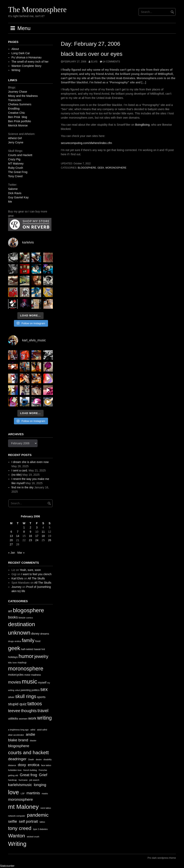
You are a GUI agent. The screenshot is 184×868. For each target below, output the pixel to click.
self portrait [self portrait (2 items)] (28, 821)
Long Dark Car (21, 53)
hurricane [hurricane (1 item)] (23, 780)
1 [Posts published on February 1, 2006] (24, 527)
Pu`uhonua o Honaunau (27, 57)
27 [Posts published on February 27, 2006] (11, 544)
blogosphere (87, 168)
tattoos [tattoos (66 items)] (35, 704)
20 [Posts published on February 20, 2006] (11, 540)
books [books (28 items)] (13, 617)
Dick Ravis (15, 193)
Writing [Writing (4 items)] (17, 844)
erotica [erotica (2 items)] (34, 765)
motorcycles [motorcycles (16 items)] (16, 675)
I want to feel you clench (36, 574)
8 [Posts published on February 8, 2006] (24, 532)
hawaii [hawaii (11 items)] (37, 649)
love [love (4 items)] (14, 792)
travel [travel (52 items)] (43, 711)
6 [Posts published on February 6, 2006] (11, 532)
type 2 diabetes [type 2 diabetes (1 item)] (40, 829)
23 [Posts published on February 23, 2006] (30, 540)
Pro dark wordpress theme (162, 858)
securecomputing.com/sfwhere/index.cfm (87, 143)
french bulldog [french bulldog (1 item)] (30, 770)
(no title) (17, 475)
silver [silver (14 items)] (11, 697)
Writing (16, 70)
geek (101, 168)
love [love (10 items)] (15, 663)
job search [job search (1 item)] (34, 780)
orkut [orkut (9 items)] (18, 690)
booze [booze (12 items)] (22, 618)
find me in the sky (22, 487)
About (15, 49)
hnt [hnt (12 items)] (43, 649)
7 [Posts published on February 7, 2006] (18, 532)
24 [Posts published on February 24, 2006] (37, 540)
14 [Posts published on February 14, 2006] (18, 536)
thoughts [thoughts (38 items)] (29, 711)
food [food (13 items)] (38, 641)
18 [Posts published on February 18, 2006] (43, 536)
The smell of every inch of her (30, 62)
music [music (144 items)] (30, 681)
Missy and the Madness (23, 96)
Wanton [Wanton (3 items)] (17, 836)
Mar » (21, 553)
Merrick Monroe (18, 125)
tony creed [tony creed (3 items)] (20, 828)
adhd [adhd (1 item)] (33, 730)
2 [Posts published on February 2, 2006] (30, 527)
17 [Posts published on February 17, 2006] (37, 536)
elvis (94, 62)
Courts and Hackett (20, 155)
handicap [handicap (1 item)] (12, 780)
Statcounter (7, 866)
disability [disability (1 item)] (48, 759)
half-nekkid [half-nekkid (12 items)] (27, 649)
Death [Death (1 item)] (31, 759)
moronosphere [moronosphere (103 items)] (26, 669)
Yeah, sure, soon (30, 570)
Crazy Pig (14, 159)
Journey (17, 587)
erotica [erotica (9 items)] (18, 641)
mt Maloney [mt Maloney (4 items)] (23, 807)
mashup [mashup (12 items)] (22, 663)
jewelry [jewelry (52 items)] (41, 656)
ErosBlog (14, 109)
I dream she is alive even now (30, 462)
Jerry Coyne (16, 142)
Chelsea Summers (20, 104)
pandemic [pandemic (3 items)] (38, 815)
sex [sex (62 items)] (44, 689)
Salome (13, 189)
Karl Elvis (17, 578)
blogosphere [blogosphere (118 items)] (28, 610)
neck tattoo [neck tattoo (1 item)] (46, 808)
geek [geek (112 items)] (14, 648)
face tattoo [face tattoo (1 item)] (46, 765)
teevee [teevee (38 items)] (14, 711)
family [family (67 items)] (28, 640)
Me (10, 202)
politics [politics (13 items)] (36, 690)
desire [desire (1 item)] (39, 759)
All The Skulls (36, 578)
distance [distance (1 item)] (12, 765)
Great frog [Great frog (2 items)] (28, 775)
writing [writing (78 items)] (44, 718)
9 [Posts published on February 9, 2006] (30, 532)
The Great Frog (18, 172)
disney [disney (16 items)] (35, 634)
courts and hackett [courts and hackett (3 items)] (28, 753)
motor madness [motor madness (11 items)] (33, 675)
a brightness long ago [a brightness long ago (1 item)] (18, 730)
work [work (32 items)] (32, 718)
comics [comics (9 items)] (30, 618)
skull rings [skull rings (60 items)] (26, 696)
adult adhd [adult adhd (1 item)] (42, 730)
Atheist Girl (15, 138)
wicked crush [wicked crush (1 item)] (33, 837)
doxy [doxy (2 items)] (22, 765)
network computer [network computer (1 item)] (17, 816)
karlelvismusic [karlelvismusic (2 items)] (20, 785)
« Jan (11, 553)
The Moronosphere (37, 9)
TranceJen (15, 100)
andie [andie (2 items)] (31, 734)
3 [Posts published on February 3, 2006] (37, 527)
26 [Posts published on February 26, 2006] (50, 540)
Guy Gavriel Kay (18, 197)
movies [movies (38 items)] (15, 682)
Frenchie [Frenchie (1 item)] (43, 770)
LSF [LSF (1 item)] (23, 793)
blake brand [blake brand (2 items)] (18, 740)
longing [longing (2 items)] (40, 785)
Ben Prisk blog (18, 117)
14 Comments (111, 62)
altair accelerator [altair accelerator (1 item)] (16, 735)
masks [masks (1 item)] (45, 793)
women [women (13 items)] (23, 719)
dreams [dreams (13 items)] (45, 634)
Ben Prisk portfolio (20, 121)
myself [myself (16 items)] (42, 683)
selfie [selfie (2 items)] (13, 821)
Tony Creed (15, 176)
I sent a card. (20, 470)
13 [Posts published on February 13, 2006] (11, 536)
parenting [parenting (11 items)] (26, 690)
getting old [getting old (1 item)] (13, 775)
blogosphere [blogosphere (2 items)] (19, 746)
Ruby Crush (16, 168)
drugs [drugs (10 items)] (11, 641)
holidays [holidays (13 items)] (13, 657)
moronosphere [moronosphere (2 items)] (20, 799)
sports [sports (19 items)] (41, 697)
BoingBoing (142, 125)
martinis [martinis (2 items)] (33, 793)
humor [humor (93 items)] (26, 656)
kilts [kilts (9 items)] (10, 663)
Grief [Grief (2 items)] (43, 775)
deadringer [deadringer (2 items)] (17, 759)
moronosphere (116, 168)
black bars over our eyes (92, 54)
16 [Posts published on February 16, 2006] (30, 536)
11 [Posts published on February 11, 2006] (43, 532)
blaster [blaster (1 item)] (33, 741)
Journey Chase (18, 92)
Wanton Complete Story (26, 66)
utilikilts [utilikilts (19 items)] (13, 718)
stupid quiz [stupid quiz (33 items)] (17, 704)
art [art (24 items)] (10, 611)
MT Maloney (16, 164)
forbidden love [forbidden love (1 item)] (15, 770)
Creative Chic (17, 113)
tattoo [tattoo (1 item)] (42, 822)
